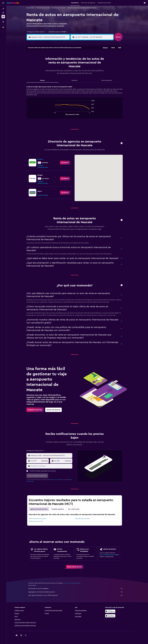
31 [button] (62, 73)
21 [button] (48, 68)
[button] (3, 3)
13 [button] (44, 64)
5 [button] (71, 55)
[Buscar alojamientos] (3, 13)
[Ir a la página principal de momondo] (13, 3)
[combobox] (38, 32)
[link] (68, 163)
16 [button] (57, 64)
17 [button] (62, 64)
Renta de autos (33, 8)
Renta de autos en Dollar (85, 519)
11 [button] (66, 59)
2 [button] (57, 55)
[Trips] (3, 22)
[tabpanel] (77, 104)
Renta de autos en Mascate (61, 8)
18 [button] (66, 64)
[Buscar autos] (3, 17)
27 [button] (44, 73)
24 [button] (62, 68)
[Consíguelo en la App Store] (116, 616)
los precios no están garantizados (74, 583)
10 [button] (62, 59)
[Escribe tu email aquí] (54, 466)
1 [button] (53, 55)
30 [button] (57, 73)
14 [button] (48, 64)
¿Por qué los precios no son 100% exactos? (78, 595)
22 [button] (53, 68)
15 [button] (53, 64)
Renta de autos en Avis (39, 521)
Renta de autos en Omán (46, 8)
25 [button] (66, 68)
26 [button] (71, 68)
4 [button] (66, 55)
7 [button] (48, 59)
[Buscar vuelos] (3, 9)
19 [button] (71, 64)
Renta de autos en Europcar (40, 519)
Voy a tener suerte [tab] (76, 509)
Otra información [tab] (109, 80)
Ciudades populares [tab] (60, 509)
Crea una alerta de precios (110, 555)
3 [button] (62, 55)
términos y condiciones (60, 480)
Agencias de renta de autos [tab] (42, 509)
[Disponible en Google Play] (116, 611)
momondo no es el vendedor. (78, 589)
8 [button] (53, 59)
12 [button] (71, 59)
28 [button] (48, 73)
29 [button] (53, 73)
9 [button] (57, 59)
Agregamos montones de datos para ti (78, 592)
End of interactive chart (56, 113)
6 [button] (44, 59)
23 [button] (57, 68)
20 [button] (44, 68)
